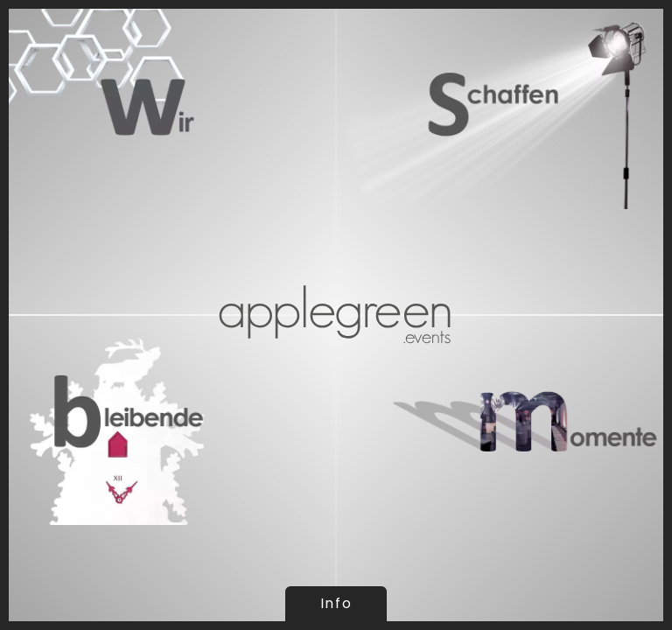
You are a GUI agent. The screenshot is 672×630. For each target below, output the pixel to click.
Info (336, 603)
